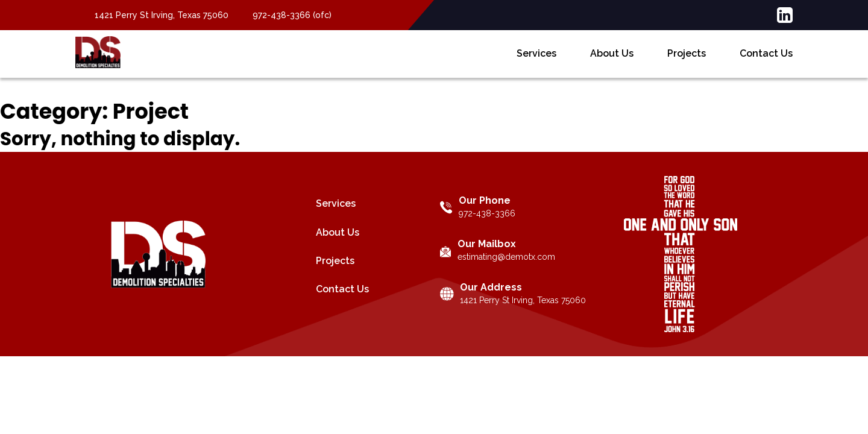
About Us (612, 63)
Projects (687, 63)
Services (536, 63)
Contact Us (766, 63)
